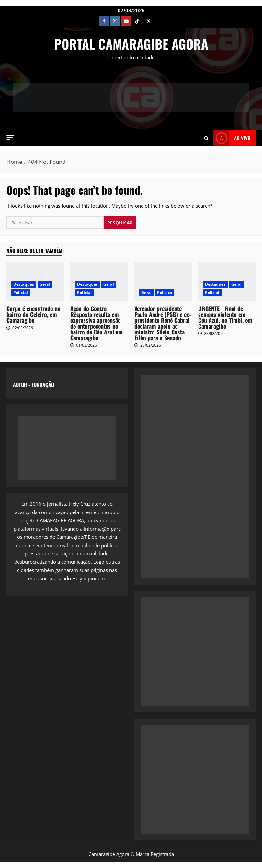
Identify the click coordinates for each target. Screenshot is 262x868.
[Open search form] (206, 138)
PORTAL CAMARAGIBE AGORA (131, 44)
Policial (21, 292)
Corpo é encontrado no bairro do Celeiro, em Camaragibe (34, 314)
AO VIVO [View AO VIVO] (232, 138)
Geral (45, 284)
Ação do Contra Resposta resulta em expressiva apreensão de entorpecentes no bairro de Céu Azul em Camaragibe (97, 323)
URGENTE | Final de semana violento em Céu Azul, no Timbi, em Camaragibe (225, 317)
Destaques (24, 284)
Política (165, 292)
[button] (10, 138)
